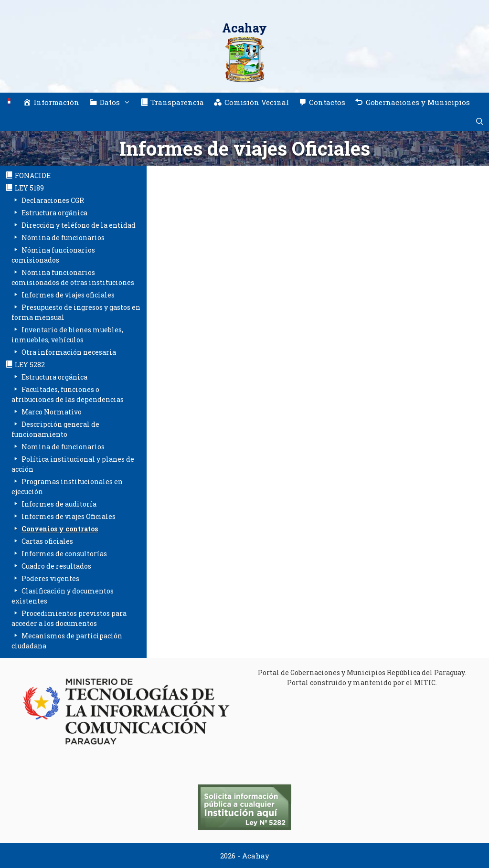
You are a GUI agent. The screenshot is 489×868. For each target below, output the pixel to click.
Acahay (244, 28)
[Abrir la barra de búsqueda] (480, 121)
